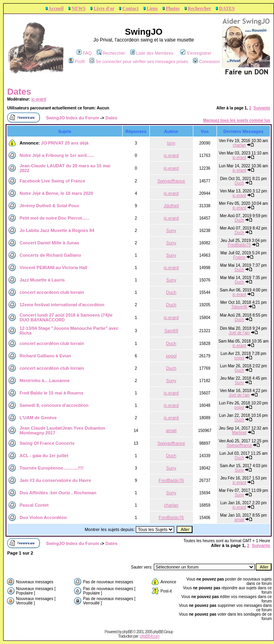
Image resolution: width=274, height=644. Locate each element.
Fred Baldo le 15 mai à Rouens (52, 393)
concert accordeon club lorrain (52, 292)
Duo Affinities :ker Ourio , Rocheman (58, 493)
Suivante (262, 108)
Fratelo (239, 257)
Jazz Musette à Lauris (42, 280)
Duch (239, 183)
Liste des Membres (152, 53)
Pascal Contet (34, 505)
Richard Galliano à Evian (45, 356)
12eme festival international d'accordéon (62, 305)
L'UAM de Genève (38, 418)
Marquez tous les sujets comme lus (236, 120)
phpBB (127, 632)
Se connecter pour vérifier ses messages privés (139, 61)
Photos (173, 8)
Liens (152, 8)
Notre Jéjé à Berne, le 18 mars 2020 (56, 193)
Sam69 (171, 331)
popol (171, 356)
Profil (77, 61)
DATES (227, 8)
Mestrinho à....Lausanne (45, 380)
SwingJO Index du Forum (72, 118)
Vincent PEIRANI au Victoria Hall (54, 268)
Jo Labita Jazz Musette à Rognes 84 (57, 230)
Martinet (239, 433)
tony (171, 143)
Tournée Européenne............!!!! (52, 468)
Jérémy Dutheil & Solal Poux (49, 206)
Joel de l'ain (239, 333)
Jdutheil (171, 206)
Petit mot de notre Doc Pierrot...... (54, 218)
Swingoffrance (171, 181)
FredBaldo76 (239, 245)
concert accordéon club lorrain (52, 343)
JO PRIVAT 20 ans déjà (65, 143)
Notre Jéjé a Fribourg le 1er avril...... (57, 155)
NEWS (78, 8)
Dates (19, 92)
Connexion (206, 61)
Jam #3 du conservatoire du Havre (55, 480)
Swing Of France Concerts (47, 443)
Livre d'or (104, 8)
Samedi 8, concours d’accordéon (54, 405)
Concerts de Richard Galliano (50, 255)
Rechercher (200, 8)
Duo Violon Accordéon (43, 517)
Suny (171, 230)
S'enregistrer (196, 53)
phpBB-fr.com (150, 636)
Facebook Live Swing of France (52, 181)
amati (171, 430)
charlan (239, 145)
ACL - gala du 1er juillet (44, 456)
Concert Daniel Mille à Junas (49, 243)
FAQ (84, 53)
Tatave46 (239, 307)
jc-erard (39, 99)
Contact (130, 8)
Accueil (56, 8)
